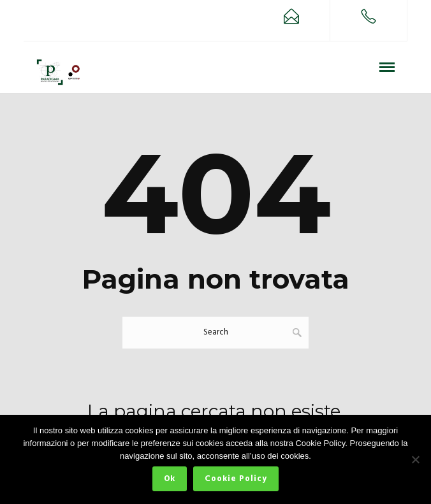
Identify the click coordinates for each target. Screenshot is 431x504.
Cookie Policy (236, 479)
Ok (170, 479)
